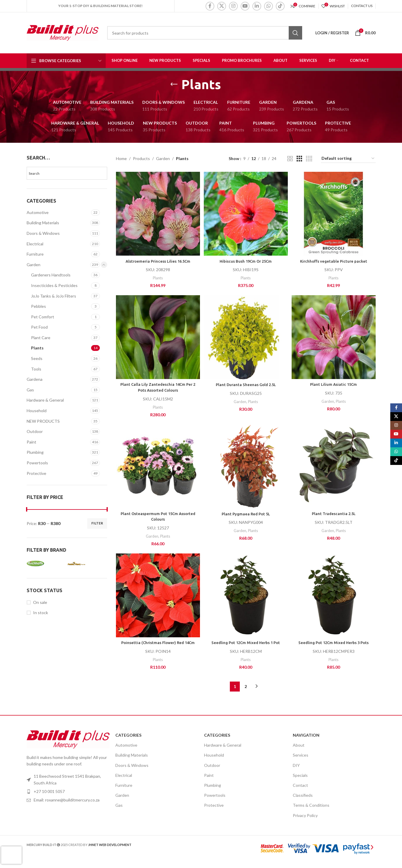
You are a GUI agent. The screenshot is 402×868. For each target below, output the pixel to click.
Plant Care (41, 338)
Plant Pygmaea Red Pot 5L (246, 514)
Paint (31, 442)
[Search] (205, 33)
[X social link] (222, 6)
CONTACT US (362, 6)
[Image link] (68, 745)
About (299, 751)
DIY (296, 771)
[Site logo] (63, 32)
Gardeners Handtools (51, 275)
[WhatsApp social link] (268, 6)
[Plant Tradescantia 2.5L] (334, 467)
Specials (300, 782)
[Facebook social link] (210, 6)
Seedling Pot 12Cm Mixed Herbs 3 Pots (334, 643)
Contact (300, 792)
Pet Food (39, 327)
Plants (37, 348)
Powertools (37, 463)
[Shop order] (348, 159)
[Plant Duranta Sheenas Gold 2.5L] (246, 337)
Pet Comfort (43, 317)
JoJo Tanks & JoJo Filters (54, 296)
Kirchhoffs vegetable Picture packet (334, 260)
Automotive (38, 212)
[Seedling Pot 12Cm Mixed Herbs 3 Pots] (334, 597)
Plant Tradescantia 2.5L (334, 514)
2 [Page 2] (246, 693)
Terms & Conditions (311, 812)
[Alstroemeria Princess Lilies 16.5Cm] (157, 213)
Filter (97, 523)
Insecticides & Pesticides (54, 285)
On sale (40, 602)
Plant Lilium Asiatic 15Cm (334, 384)
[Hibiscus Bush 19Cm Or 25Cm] (246, 213)
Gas (30, 390)
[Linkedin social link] (257, 6)
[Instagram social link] (233, 6)
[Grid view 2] (290, 159)
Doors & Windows (43, 233)
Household (37, 411)
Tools (36, 369)
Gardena (35, 379)
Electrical (35, 244)
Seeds (37, 358)
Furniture (35, 254)
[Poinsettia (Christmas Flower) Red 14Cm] (157, 597)
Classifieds (303, 802)
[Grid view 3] (299, 159)
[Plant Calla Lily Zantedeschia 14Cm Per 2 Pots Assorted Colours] (157, 337)
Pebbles (39, 306)
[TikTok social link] (280, 6)
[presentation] (11, 855)
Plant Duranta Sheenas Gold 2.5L (246, 384)
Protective (36, 473)
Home (121, 158)
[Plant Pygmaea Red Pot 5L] (246, 467)
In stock (41, 613)
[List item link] (68, 806)
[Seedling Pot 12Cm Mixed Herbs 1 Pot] (246, 597)
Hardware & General (45, 400)
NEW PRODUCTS (43, 421)
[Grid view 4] (309, 159)
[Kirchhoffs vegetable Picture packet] (334, 213)
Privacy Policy (305, 822)
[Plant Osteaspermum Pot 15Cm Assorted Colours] (157, 467)
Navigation (306, 742)
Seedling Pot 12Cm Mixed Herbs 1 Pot (246, 643)
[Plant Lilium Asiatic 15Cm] (334, 337)
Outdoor (35, 431)
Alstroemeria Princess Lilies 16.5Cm (157, 260)
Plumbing (35, 452)
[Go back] (174, 84)
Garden (34, 265)
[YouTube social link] (245, 6)
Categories (128, 742)
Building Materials (43, 223)
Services (301, 761)
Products (141, 158)
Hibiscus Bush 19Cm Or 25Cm (246, 260)
